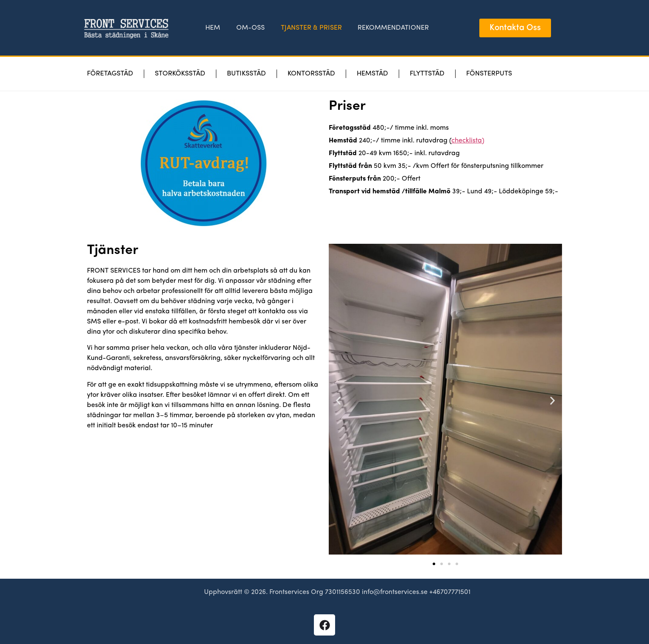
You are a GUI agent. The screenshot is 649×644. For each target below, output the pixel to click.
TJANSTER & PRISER (311, 28)
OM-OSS (251, 28)
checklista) (468, 141)
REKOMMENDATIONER (392, 28)
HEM (214, 28)
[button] (338, 401)
